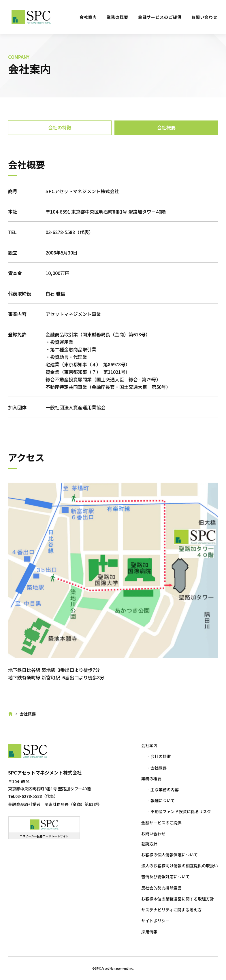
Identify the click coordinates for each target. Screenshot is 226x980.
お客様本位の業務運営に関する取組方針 (177, 898)
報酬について (162, 799)
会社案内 (88, 17)
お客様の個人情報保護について (169, 853)
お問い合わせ (204, 17)
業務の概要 (117, 17)
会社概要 (158, 766)
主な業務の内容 (164, 788)
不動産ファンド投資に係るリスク (180, 811)
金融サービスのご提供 (160, 17)
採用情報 (149, 931)
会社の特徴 (160, 755)
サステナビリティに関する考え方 (171, 909)
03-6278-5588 (61, 232)
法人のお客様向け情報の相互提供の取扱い (179, 864)
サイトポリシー (155, 919)
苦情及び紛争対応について (165, 876)
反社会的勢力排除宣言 (161, 887)
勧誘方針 (149, 843)
